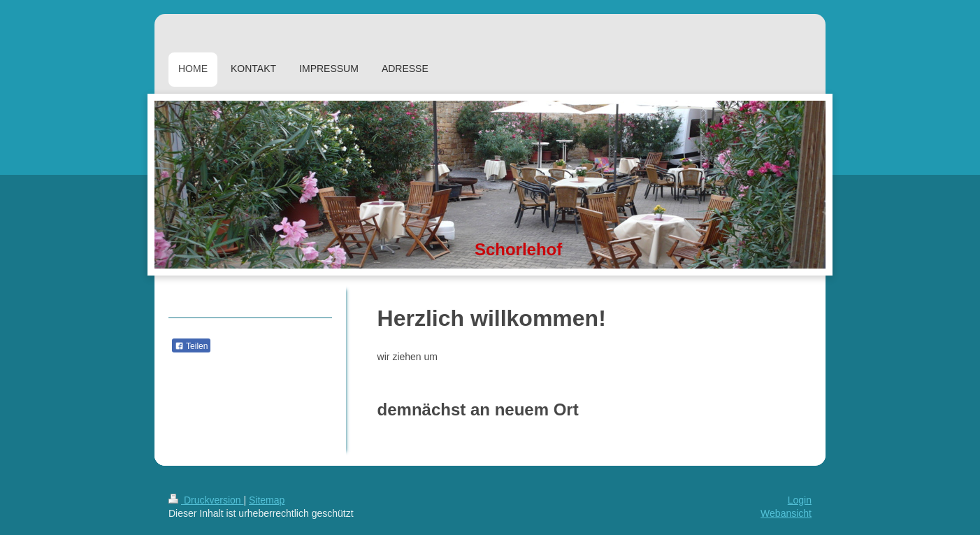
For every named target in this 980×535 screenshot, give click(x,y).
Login (800, 500)
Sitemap (267, 500)
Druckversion (206, 500)
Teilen (191, 346)
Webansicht (786, 513)
